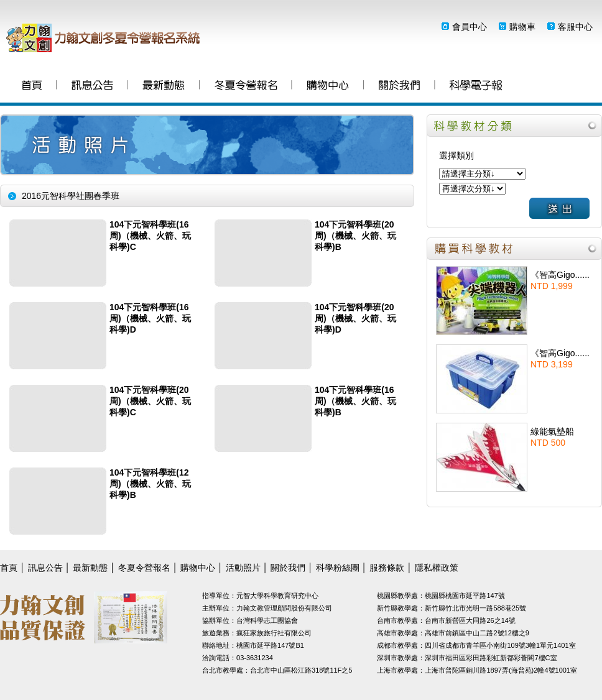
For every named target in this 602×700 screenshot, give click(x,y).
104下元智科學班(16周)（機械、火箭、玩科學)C (150, 236)
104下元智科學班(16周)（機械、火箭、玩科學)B (355, 401)
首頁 (32, 87)
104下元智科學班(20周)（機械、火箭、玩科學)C (150, 401)
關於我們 (400, 87)
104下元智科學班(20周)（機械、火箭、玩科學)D (355, 318)
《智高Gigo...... (560, 275)
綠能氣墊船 (552, 431)
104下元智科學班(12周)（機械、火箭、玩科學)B (150, 484)
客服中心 (575, 27)
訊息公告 (92, 87)
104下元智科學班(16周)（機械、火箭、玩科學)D (150, 318)
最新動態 (164, 87)
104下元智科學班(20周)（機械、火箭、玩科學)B (355, 236)
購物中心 (328, 87)
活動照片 (243, 568)
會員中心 (470, 27)
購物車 (522, 27)
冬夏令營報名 (246, 87)
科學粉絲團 (476, 87)
